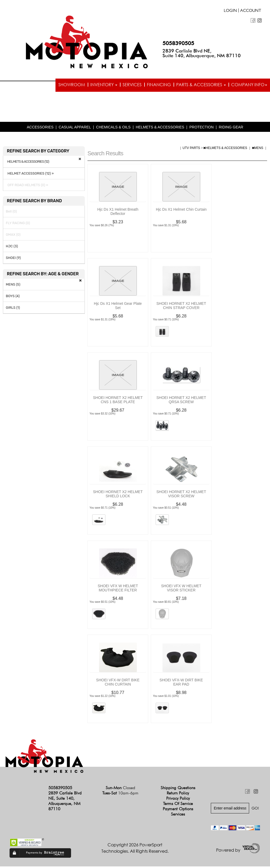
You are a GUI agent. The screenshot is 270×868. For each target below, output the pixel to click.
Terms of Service (178, 805)
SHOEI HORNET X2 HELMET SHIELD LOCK (118, 495)
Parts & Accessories (201, 85)
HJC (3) (12, 248)
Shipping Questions (178, 789)
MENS (258, 150)
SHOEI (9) (13, 259)
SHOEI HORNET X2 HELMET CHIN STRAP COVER (181, 307)
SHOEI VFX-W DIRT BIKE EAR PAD (181, 684)
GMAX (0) (13, 236)
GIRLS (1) (13, 309)
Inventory (104, 85)
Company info (249, 85)
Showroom (72, 85)
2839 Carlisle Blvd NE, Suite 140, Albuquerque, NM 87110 (202, 53)
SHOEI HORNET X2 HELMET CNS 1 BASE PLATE (118, 401)
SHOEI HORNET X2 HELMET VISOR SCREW (181, 495)
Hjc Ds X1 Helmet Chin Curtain (181, 211)
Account (251, 11)
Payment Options (178, 810)
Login (230, 11)
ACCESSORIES (40, 129)
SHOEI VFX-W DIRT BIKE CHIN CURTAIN (118, 684)
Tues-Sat (120, 794)
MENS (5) (13, 286)
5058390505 (178, 43)
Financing (159, 85)
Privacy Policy (178, 800)
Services (132, 85)
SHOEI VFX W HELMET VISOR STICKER (181, 590)
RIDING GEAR (231, 129)
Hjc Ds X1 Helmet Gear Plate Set (118, 307)
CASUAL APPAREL (75, 129)
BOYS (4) (13, 298)
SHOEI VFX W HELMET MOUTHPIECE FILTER (118, 590)
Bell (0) (11, 213)
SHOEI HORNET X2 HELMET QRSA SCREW (181, 401)
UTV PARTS (192, 150)
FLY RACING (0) (18, 225)
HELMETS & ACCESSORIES (160, 129)
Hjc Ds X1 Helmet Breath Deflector (118, 213)
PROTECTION (202, 129)
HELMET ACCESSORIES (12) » (30, 175)
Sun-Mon (120, 789)
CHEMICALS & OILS (113, 129)
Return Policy (178, 794)
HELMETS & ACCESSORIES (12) (28, 163)
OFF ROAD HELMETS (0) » (27, 187)
